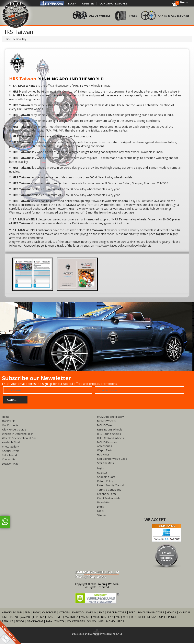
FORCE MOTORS (116, 613)
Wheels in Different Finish (18, 434)
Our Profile (9, 422)
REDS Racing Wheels (110, 430)
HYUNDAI (184, 613)
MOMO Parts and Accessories (108, 445)
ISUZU (14, 617)
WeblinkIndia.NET (113, 634)
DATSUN (91, 613)
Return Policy (105, 482)
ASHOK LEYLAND (12, 613)
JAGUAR (25, 617)
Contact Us (9, 460)
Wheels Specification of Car (19, 439)
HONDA (172, 613)
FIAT (102, 613)
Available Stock (11, 443)
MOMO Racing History (110, 417)
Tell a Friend (9, 456)
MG (118, 617)
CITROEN (64, 613)
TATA (49, 622)
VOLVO (92, 622)
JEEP (35, 617)
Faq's (100, 511)
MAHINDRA (72, 617)
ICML (5, 617)
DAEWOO (78, 613)
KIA (42, 617)
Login (73, 3)
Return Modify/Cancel (111, 486)
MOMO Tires (105, 426)
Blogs (100, 507)
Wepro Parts (105, 451)
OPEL (162, 617)
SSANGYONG (35, 622)
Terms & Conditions (109, 490)
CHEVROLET (49, 613)
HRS (101, 622)
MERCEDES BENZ (103, 617)
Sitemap (102, 516)
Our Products (10, 426)
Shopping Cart (106, 477)
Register (90, 3)
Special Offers (11, 451)
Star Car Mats (105, 464)
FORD (132, 613)
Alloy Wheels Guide (14, 430)
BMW (36, 613)
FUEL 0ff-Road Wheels (111, 439)
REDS (121, 622)
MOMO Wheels (106, 422)
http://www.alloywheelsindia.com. (107, 201)
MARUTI (85, 617)
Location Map (10, 464)
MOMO (111, 622)
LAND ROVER (55, 617)
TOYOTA (60, 622)
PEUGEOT (174, 617)
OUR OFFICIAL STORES (118, 3)
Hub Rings (103, 455)
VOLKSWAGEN (76, 622)
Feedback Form (106, 494)
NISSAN (152, 617)
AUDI (28, 613)
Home (6, 417)
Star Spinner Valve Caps (112, 459)
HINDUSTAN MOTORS (151, 613)
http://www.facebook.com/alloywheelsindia (123, 246)
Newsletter (104, 503)
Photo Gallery (10, 447)
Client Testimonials (109, 499)
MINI (125, 617)
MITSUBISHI (138, 617)
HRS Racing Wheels (109, 434)
